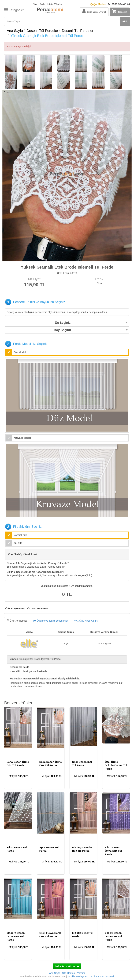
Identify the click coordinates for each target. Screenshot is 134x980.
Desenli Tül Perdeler (42, 31)
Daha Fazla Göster (67, 966)
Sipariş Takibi (39, 4)
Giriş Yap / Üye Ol (94, 11)
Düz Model (20, 352)
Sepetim (120, 11)
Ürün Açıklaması (16, 609)
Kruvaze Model (22, 438)
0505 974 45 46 (110, 4)
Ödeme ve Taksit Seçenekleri (51, 621)
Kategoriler (14, 10)
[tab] (67, 621)
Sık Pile (18, 543)
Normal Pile (20, 535)
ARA (125, 21)
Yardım (81, 973)
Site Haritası (69, 973)
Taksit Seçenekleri (39, 609)
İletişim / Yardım (54, 4)
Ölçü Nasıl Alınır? (86, 621)
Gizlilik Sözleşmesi (78, 977)
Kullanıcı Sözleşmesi (103, 977)
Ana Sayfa (15, 31)
